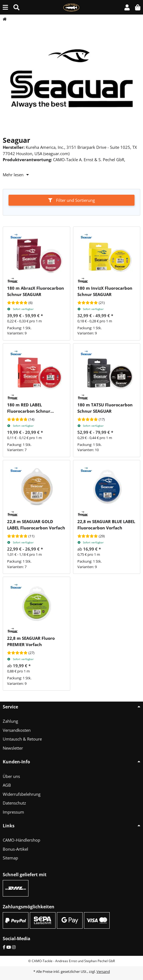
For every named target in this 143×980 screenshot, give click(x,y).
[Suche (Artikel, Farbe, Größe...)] (16, 7)
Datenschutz (14, 803)
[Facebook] (4, 947)
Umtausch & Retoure (22, 739)
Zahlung (10, 721)
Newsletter (13, 748)
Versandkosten (17, 730)
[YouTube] (9, 947)
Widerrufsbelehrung (22, 794)
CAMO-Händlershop (21, 840)
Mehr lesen (16, 175)
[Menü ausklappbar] (5, 7)
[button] (127, 7)
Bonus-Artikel (15, 849)
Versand (103, 971)
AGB (7, 785)
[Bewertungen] (17, 303)
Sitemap (10, 858)
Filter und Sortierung (71, 200)
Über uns (11, 776)
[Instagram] (14, 947)
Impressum (13, 812)
